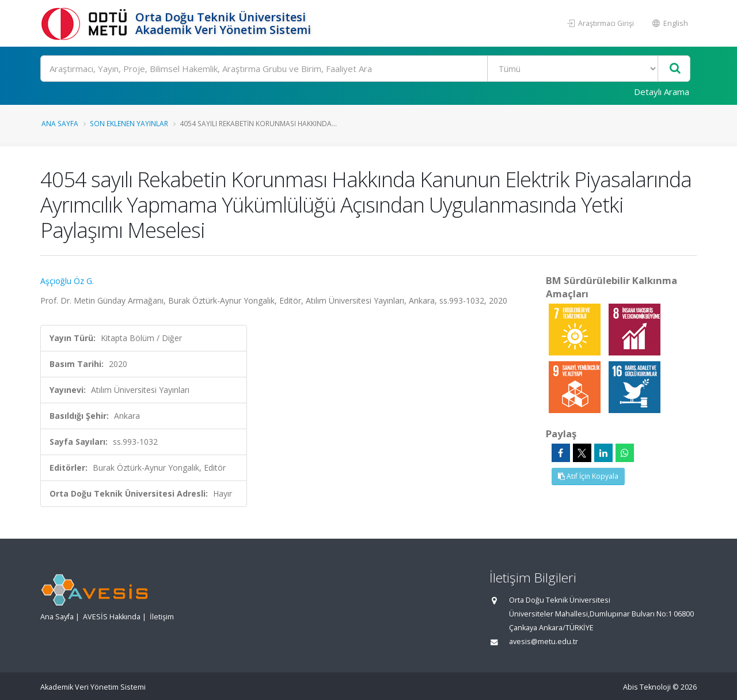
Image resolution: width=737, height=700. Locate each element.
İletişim (162, 617)
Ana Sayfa (60, 123)
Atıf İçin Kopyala (588, 476)
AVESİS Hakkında (112, 617)
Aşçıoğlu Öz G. (67, 281)
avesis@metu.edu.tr (544, 642)
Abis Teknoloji (647, 687)
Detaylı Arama (662, 92)
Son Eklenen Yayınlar (129, 123)
